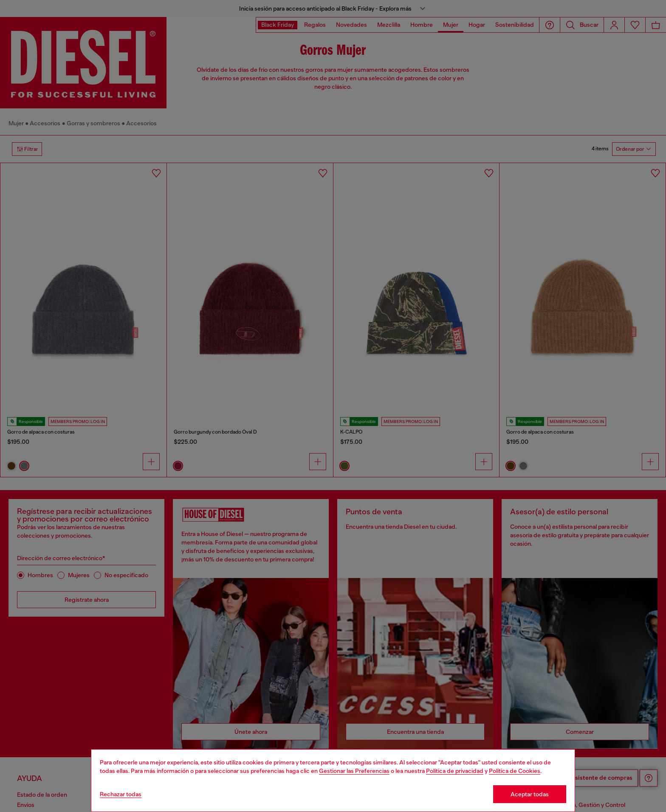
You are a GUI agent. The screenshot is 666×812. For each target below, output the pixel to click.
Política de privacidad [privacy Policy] (455, 771)
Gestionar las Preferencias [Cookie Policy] (354, 771)
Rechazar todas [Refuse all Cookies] (121, 794)
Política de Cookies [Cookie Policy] (515, 771)
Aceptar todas (530, 794)
